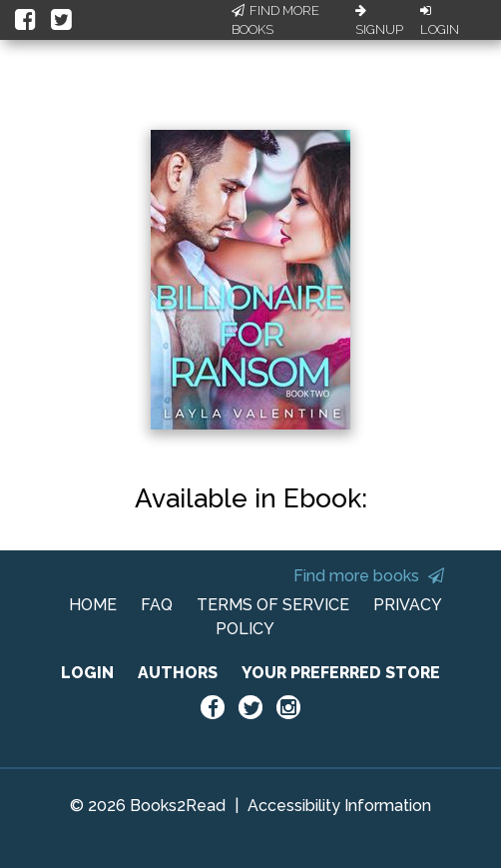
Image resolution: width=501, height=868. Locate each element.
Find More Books (275, 20)
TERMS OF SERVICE (273, 605)
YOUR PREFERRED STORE (341, 673)
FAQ (157, 605)
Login (440, 21)
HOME (93, 605)
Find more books (369, 576)
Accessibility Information (339, 806)
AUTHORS (178, 673)
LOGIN (87, 673)
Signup (379, 21)
